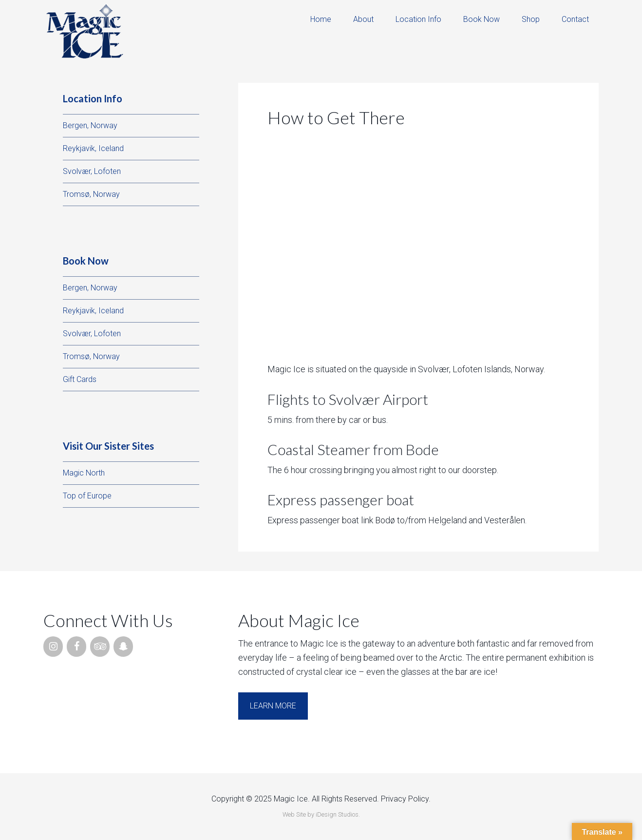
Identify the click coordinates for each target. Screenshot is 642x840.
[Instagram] (53, 647)
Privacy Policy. (406, 799)
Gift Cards (80, 379)
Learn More (273, 706)
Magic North (84, 473)
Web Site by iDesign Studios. (321, 814)
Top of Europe (87, 496)
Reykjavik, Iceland (93, 148)
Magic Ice (85, 32)
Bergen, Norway (90, 125)
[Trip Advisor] (100, 647)
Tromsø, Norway (91, 194)
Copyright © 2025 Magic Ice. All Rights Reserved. (295, 799)
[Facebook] (76, 647)
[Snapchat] (123, 647)
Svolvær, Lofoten (92, 171)
